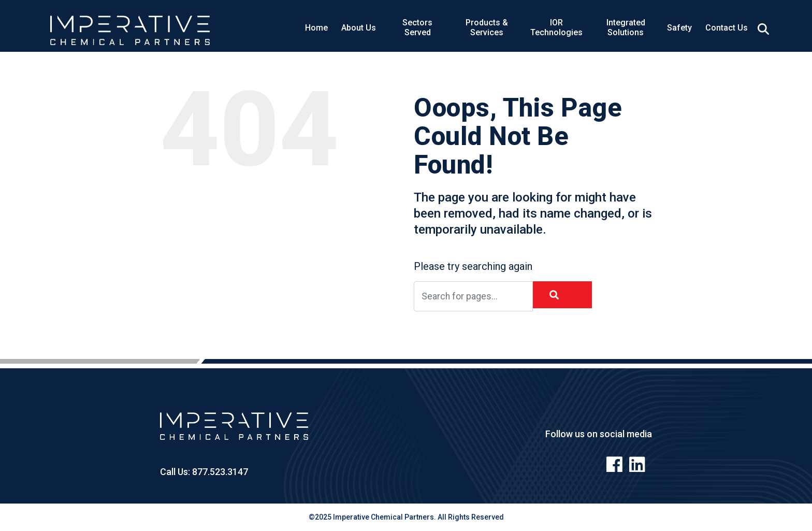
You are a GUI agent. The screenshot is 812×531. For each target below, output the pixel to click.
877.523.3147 (219, 472)
